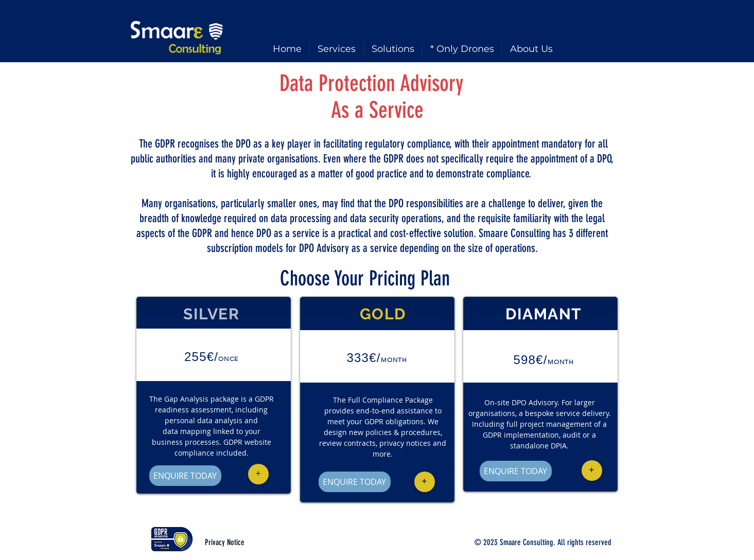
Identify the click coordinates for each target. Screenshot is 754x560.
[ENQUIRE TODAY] (185, 476)
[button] (258, 474)
